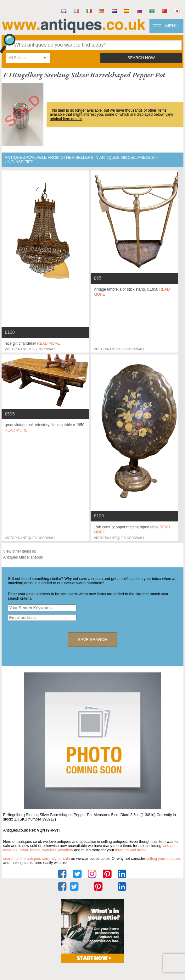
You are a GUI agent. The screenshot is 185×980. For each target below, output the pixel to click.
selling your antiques (163, 859)
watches (49, 850)
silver (24, 850)
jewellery (66, 850)
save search (92, 640)
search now (141, 58)
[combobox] (28, 58)
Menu (172, 26)
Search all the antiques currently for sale (36, 859)
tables (35, 850)
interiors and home (131, 850)
